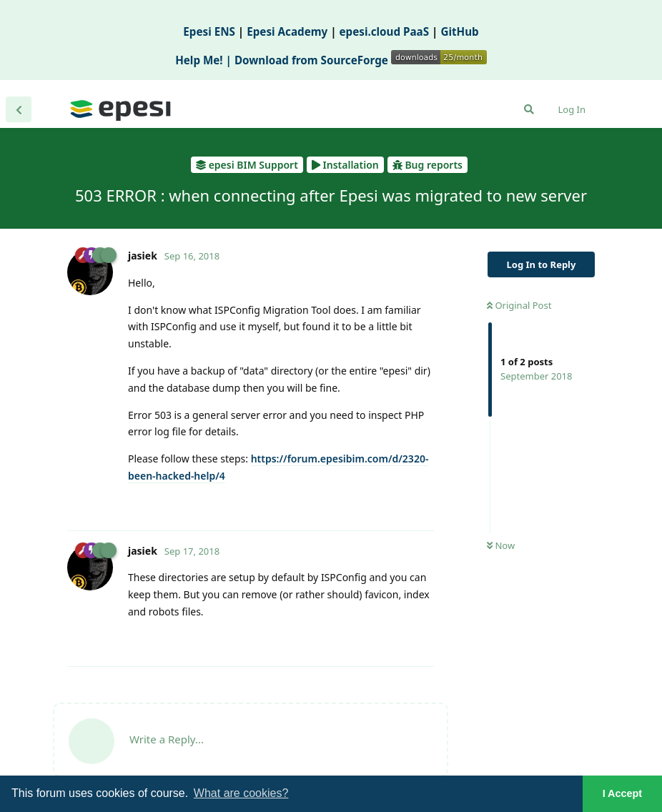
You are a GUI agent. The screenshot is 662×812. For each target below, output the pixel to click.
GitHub (459, 31)
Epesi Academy (287, 31)
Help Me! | (205, 60)
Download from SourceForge (361, 60)
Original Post (519, 305)
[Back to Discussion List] (19, 109)
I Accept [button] (622, 793)
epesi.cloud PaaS (385, 31)
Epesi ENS (209, 31)
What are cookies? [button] (241, 793)
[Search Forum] (529, 109)
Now (501, 545)
